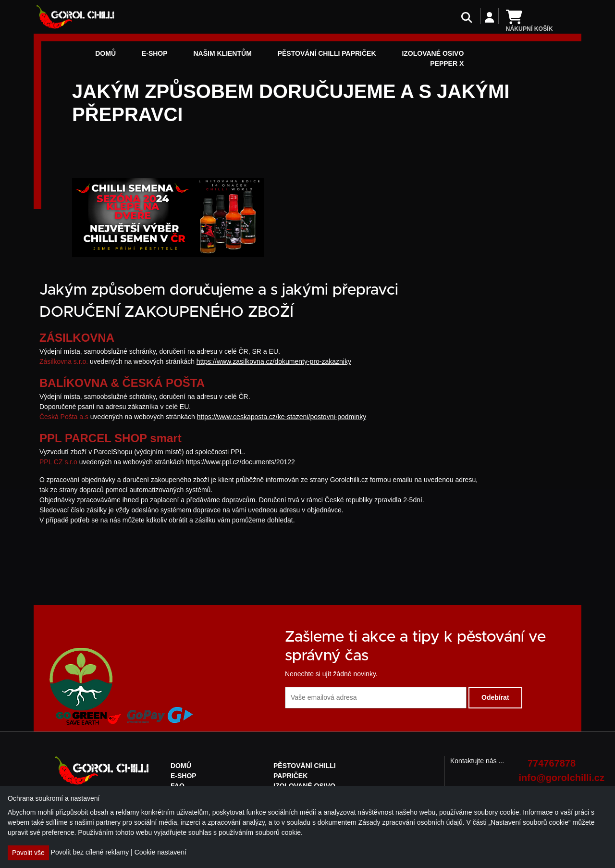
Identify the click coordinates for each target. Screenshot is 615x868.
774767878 (552, 763)
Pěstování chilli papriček (327, 53)
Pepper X (447, 63)
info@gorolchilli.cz (547, 778)
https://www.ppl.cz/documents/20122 (240, 462)
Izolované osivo (433, 53)
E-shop (155, 53)
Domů (105, 53)
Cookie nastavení (160, 852)
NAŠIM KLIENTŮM (222, 53)
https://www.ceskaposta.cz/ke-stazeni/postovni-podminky (282, 417)
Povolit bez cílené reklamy (90, 852)
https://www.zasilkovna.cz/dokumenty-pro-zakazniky (274, 361)
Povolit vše (28, 853)
